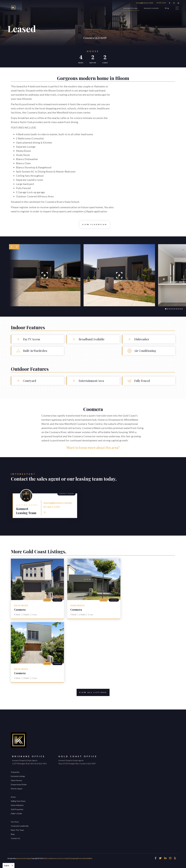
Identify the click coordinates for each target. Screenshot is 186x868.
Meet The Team (17, 830)
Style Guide (48, 858)
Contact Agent (66, 494)
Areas (13, 797)
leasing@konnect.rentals (145, 3)
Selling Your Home (18, 801)
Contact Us (16, 838)
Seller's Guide (16, 813)
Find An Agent (17, 789)
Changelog (73, 858)
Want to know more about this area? (93, 448)
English (7, 866)
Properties (15, 772)
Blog (167, 8)
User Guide (64, 858)
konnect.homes (131, 9)
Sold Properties (17, 809)
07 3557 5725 (161, 3)
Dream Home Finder (19, 784)
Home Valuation (17, 805)
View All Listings (92, 692)
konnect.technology (23, 858)
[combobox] (9, 865)
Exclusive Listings (18, 776)
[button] (12, 247)
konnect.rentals (151, 8)
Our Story (15, 822)
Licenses (56, 858)
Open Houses (16, 780)
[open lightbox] (95, 225)
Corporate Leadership (20, 826)
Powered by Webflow (85, 858)
